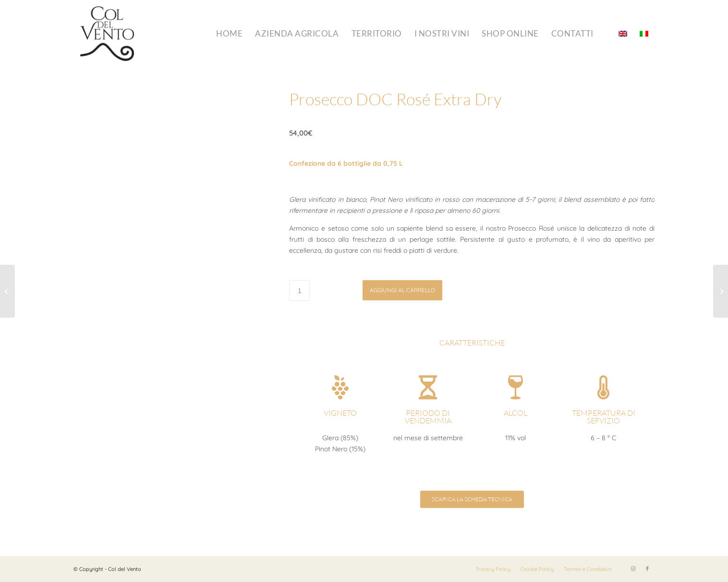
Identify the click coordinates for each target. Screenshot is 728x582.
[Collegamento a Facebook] (647, 569)
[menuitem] (229, 34)
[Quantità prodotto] (299, 291)
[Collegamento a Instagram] (633, 569)
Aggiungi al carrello (402, 290)
